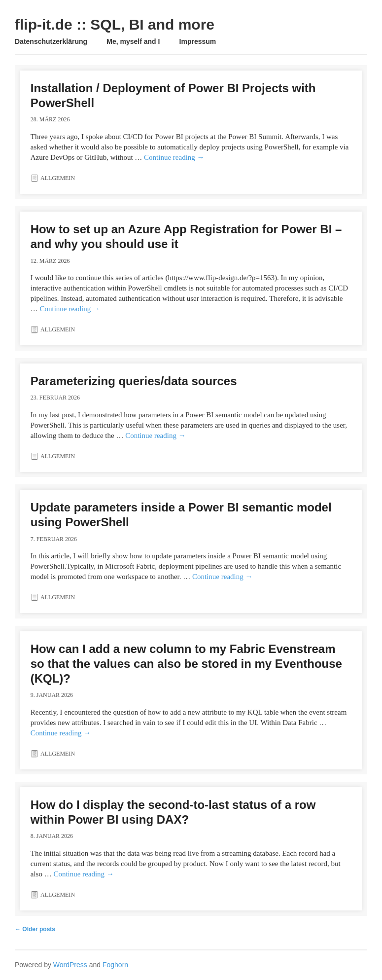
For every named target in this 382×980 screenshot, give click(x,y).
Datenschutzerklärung (51, 41)
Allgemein (58, 178)
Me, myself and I (133, 41)
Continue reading (174, 157)
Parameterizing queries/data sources (134, 381)
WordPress (70, 965)
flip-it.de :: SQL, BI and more (115, 24)
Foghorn (115, 965)
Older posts (35, 929)
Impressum (198, 41)
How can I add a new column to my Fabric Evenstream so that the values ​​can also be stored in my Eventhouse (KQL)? (186, 664)
